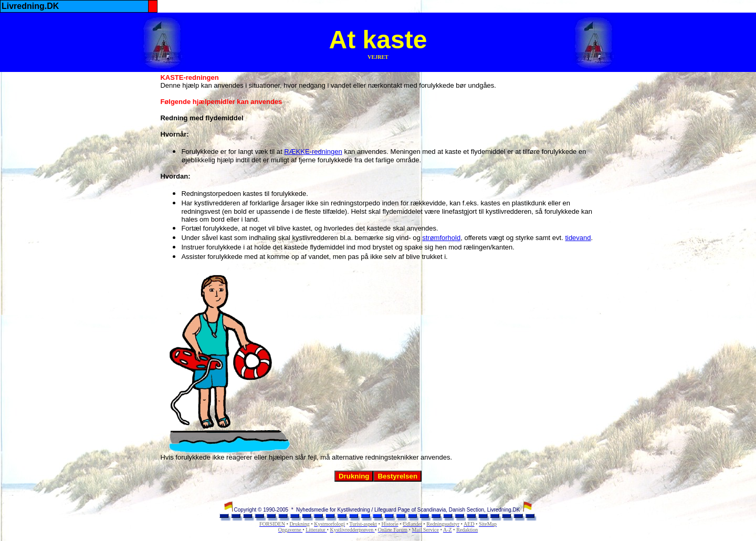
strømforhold (441, 238)
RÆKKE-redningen (313, 152)
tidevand (578, 238)
